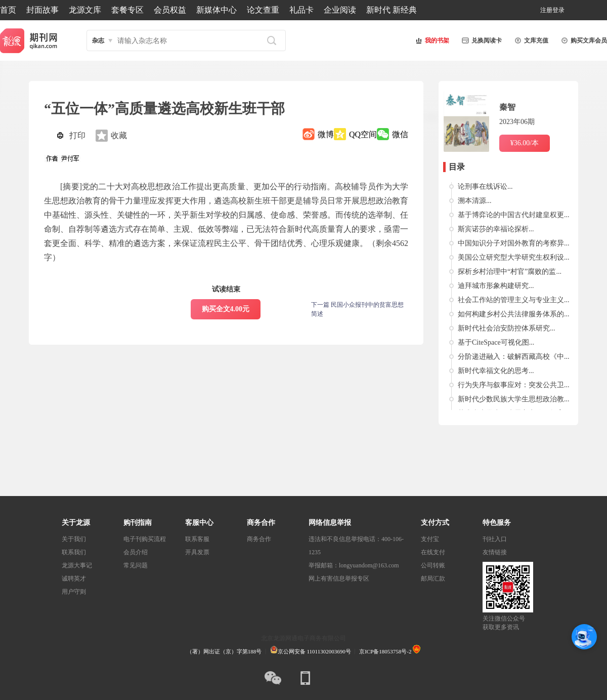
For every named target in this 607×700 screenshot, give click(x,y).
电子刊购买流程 (145, 539)
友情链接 (495, 552)
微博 (326, 134)
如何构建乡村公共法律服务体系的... (514, 314)
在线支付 (433, 552)
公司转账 (433, 565)
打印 (77, 135)
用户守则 (74, 592)
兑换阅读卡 (481, 40)
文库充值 (530, 40)
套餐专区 (127, 10)
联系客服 (197, 539)
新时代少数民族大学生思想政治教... (514, 399)
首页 (8, 10)
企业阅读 (340, 10)
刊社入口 (495, 539)
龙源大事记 (77, 565)
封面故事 (42, 10)
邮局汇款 (433, 579)
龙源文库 (85, 10)
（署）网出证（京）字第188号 (224, 651)
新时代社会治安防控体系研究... (507, 328)
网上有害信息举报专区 (339, 579)
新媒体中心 (216, 10)
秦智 (507, 107)
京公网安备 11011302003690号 (311, 651)
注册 (546, 10)
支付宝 (430, 539)
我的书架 (431, 40)
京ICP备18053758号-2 (385, 651)
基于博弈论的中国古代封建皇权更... (514, 215)
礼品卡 (301, 10)
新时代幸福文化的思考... (496, 371)
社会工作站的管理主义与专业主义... (514, 300)
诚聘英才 (74, 579)
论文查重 (263, 10)
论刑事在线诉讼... (485, 187)
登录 (558, 10)
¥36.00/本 (525, 143)
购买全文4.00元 (226, 309)
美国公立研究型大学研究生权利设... (514, 257)
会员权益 (170, 10)
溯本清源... (475, 201)
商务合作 (259, 539)
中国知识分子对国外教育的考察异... (514, 243)
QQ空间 (363, 134)
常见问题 (136, 565)
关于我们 (74, 539)
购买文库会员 (583, 40)
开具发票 (197, 552)
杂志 (98, 40)
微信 (400, 134)
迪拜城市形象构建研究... (496, 286)
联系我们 (74, 552)
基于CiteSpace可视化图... (496, 342)
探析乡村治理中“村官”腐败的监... (510, 272)
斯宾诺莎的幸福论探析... (496, 229)
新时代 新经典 (392, 10)
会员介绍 (136, 552)
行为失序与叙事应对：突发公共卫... (514, 385)
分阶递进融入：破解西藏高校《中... (514, 357)
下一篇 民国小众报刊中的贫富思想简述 (357, 309)
